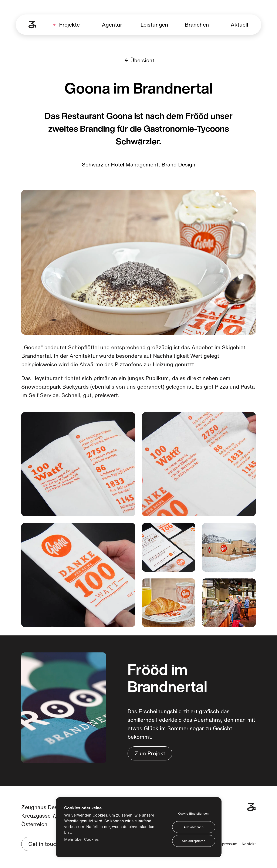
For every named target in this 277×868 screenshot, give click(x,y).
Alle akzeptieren (193, 841)
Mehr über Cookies (81, 839)
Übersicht (138, 60)
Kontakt (249, 844)
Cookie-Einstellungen (193, 813)
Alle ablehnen (194, 827)
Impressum (227, 844)
